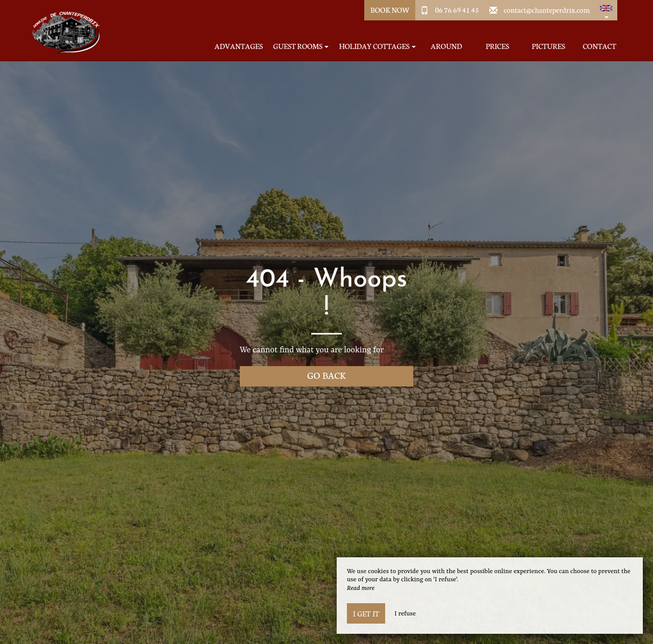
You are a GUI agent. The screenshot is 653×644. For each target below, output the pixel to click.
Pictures (548, 46)
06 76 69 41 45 (457, 10)
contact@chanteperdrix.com (547, 10)
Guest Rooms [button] (301, 46)
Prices (497, 46)
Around (446, 46)
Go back (326, 375)
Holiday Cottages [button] (377, 46)
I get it (366, 613)
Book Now (390, 10)
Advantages (239, 46)
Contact (599, 46)
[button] (606, 10)
